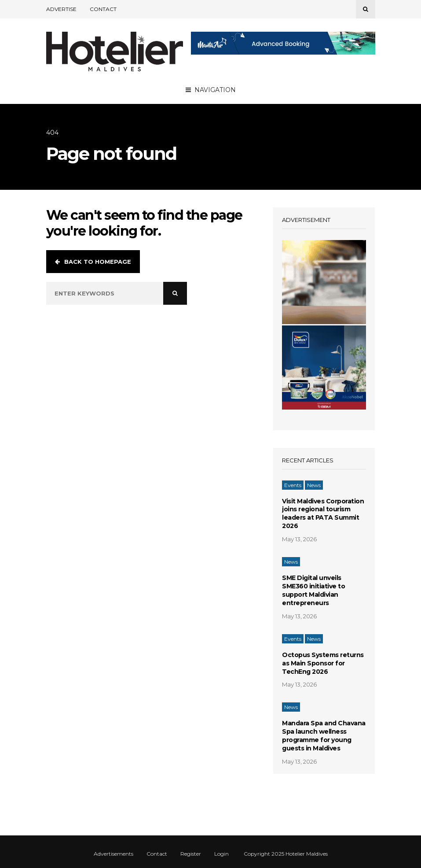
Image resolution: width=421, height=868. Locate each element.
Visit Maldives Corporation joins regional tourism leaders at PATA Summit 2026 (323, 514)
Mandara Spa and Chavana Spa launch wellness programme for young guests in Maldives (324, 736)
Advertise (61, 9)
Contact (103, 9)
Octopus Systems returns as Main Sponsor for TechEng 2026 (323, 663)
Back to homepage (93, 262)
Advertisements (113, 854)
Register (191, 854)
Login (221, 854)
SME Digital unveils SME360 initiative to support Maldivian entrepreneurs (313, 590)
